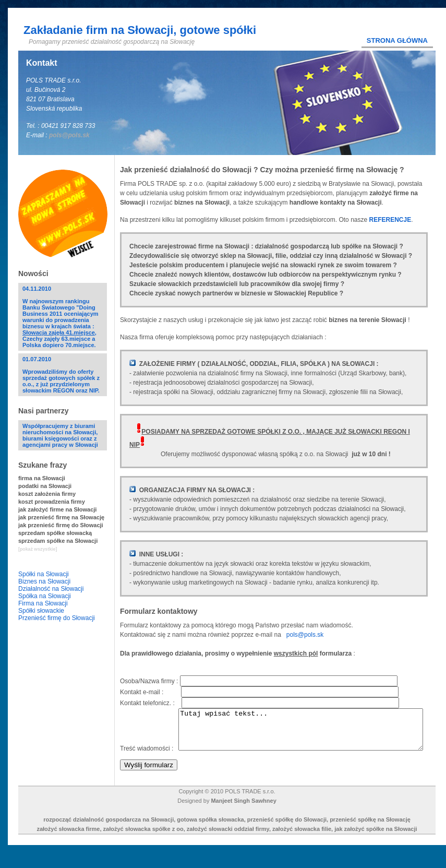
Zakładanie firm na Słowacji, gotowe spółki (140, 30)
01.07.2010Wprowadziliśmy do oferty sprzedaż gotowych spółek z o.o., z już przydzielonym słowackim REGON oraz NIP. (61, 375)
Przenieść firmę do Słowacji (57, 618)
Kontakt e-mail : (150, 692)
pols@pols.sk (69, 135)
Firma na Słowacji (43, 603)
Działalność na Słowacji (51, 589)
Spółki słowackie (41, 611)
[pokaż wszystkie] (38, 549)
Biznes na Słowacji (44, 581)
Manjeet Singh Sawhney (243, 816)
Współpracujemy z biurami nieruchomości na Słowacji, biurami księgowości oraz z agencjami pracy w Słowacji (60, 435)
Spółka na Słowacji (45, 596)
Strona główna (397, 40)
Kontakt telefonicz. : (151, 703)
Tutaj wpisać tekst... (257, 741)
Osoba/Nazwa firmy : (150, 681)
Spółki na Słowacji (44, 574)
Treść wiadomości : (149, 712)
